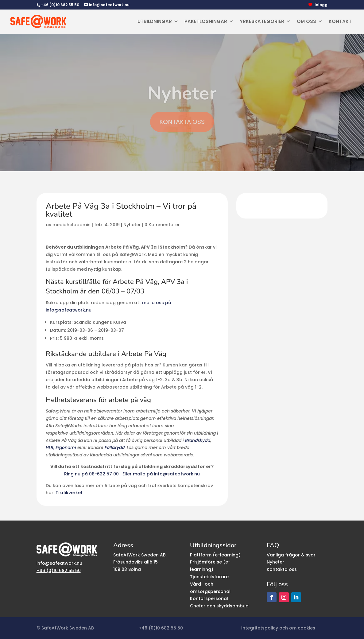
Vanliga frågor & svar (291, 555)
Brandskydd (198, 440)
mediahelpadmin (72, 225)
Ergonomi (66, 447)
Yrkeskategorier (265, 21)
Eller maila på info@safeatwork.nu (161, 474)
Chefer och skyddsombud (219, 606)
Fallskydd (115, 447)
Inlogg (321, 5)
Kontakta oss (282, 569)
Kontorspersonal (209, 598)
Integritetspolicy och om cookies (278, 628)
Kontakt (340, 21)
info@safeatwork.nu (59, 563)
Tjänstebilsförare (209, 577)
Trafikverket (69, 493)
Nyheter (132, 225)
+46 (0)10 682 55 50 (60, 5)
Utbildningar (158, 21)
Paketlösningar (209, 21)
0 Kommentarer (162, 225)
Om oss (310, 21)
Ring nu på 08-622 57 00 (92, 474)
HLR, (50, 447)
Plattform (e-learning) (215, 555)
